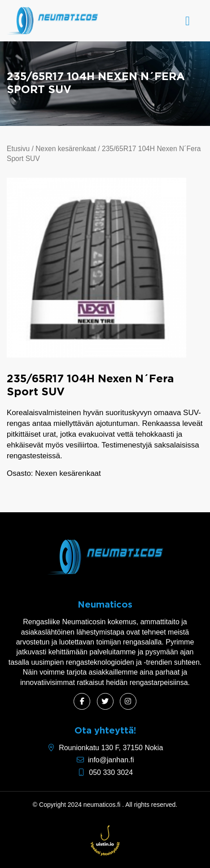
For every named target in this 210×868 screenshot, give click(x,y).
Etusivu (18, 149)
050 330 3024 (111, 772)
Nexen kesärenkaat (66, 149)
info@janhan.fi (111, 760)
